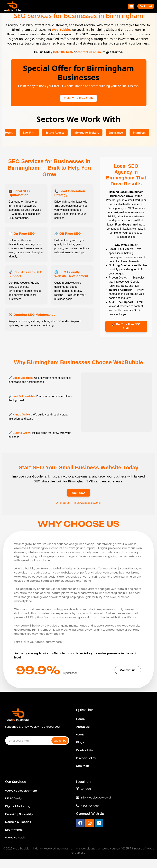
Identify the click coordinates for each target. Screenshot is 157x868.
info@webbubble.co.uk (96, 803)
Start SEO (78, 498)
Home (80, 725)
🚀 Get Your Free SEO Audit (126, 332)
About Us (83, 733)
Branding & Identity (19, 820)
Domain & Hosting (18, 828)
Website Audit (15, 843)
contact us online (90, 58)
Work (80, 740)
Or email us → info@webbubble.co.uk (78, 509)
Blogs (80, 748)
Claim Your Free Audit (78, 104)
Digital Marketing (18, 812)
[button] (131, 6)
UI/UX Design (14, 804)
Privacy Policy (86, 764)
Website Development (21, 796)
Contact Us (84, 756)
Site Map (83, 772)
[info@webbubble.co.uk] (78, 803)
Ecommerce (14, 836)
